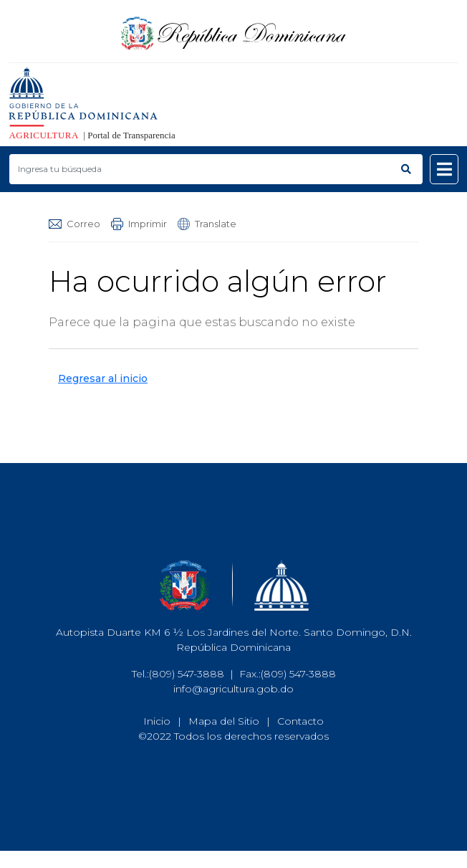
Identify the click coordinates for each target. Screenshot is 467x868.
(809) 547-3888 (187, 674)
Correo (74, 224)
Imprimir (139, 224)
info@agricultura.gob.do (233, 689)
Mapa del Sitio (224, 721)
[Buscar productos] (199, 169)
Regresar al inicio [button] (103, 378)
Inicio (157, 721)
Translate (207, 224)
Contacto (300, 721)
